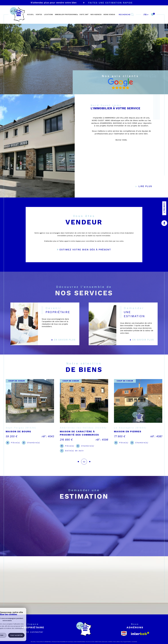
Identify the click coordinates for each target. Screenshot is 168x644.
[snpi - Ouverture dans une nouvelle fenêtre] (124, 630)
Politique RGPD (125, 638)
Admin (110, 638)
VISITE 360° (84, 15)
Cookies (134, 638)
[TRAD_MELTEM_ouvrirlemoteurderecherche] (126, 15)
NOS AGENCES (96, 15)
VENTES (39, 15)
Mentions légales (101, 638)
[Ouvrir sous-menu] (78, 14)
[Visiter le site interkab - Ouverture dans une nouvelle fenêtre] (140, 630)
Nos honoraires (79, 638)
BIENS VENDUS (109, 15)
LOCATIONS (48, 15)
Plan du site (90, 638)
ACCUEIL (30, 15)
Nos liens (116, 638)
